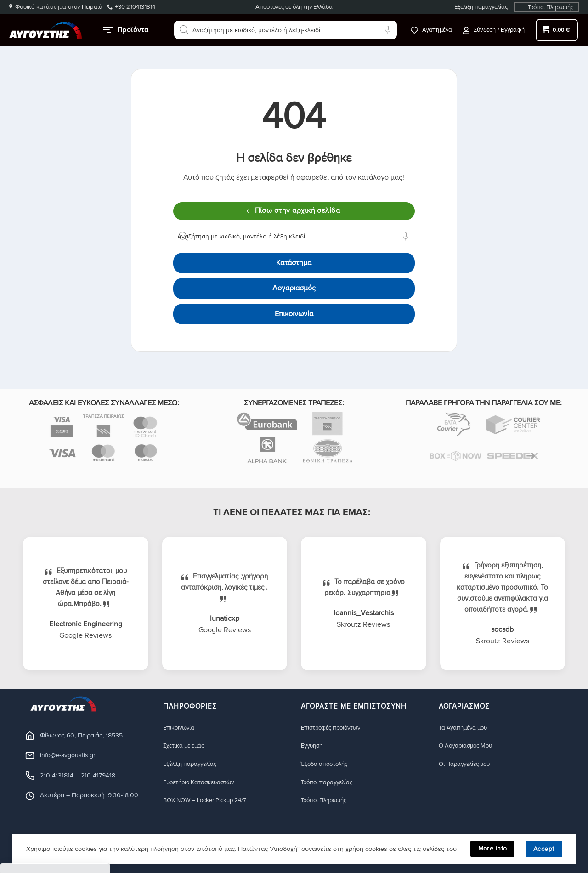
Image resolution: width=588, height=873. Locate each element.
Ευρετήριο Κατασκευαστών (203, 783)
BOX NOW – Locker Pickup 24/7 (210, 801)
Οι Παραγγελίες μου (468, 764)
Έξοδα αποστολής (327, 764)
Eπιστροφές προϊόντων (334, 728)
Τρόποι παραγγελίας (330, 783)
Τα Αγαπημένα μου (466, 728)
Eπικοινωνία (180, 728)
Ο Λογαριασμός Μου (469, 746)
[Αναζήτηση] (184, 30)
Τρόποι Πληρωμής (551, 7)
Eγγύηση (313, 746)
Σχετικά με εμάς (187, 746)
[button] (494, 30)
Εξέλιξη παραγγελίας (481, 7)
